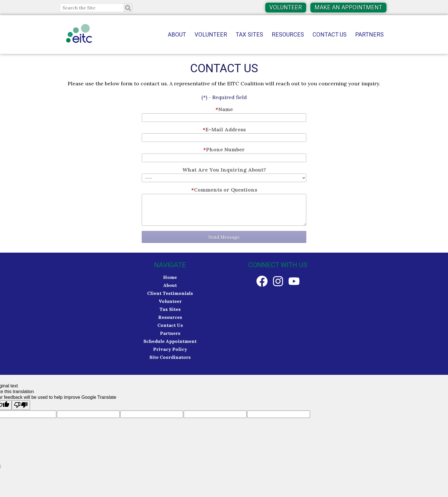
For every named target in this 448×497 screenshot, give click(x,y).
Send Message (224, 237)
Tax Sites (249, 35)
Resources (288, 35)
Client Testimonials (170, 293)
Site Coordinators (170, 357)
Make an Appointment (348, 8)
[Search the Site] (96, 8)
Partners (369, 35)
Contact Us (330, 35)
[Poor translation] (21, 405)
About (177, 35)
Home (170, 277)
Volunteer (286, 8)
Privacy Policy (170, 349)
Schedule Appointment (170, 341)
